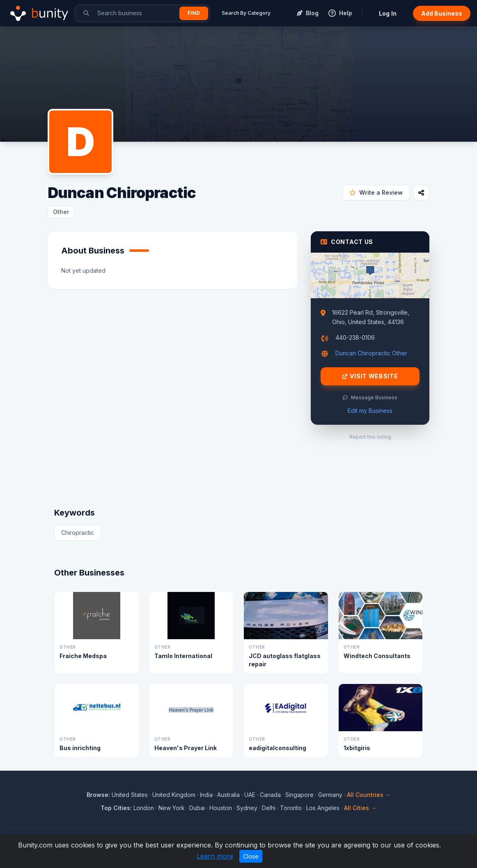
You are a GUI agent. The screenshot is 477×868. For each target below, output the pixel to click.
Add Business (442, 13)
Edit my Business (370, 411)
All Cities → (360, 808)
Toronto (291, 808)
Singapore (299, 795)
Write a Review (376, 192)
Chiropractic (78, 533)
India (206, 795)
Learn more (215, 856)
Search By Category (246, 13)
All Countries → (369, 795)
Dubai (197, 808)
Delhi (269, 808)
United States (130, 795)
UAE (250, 795)
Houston (221, 808)
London (144, 808)
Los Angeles (323, 808)
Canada (270, 795)
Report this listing (370, 437)
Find (194, 13)
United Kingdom (174, 795)
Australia (228, 795)
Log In (388, 13)
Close (251, 856)
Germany (330, 795)
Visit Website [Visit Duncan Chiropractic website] (370, 376)
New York (172, 808)
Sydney (247, 808)
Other (61, 212)
